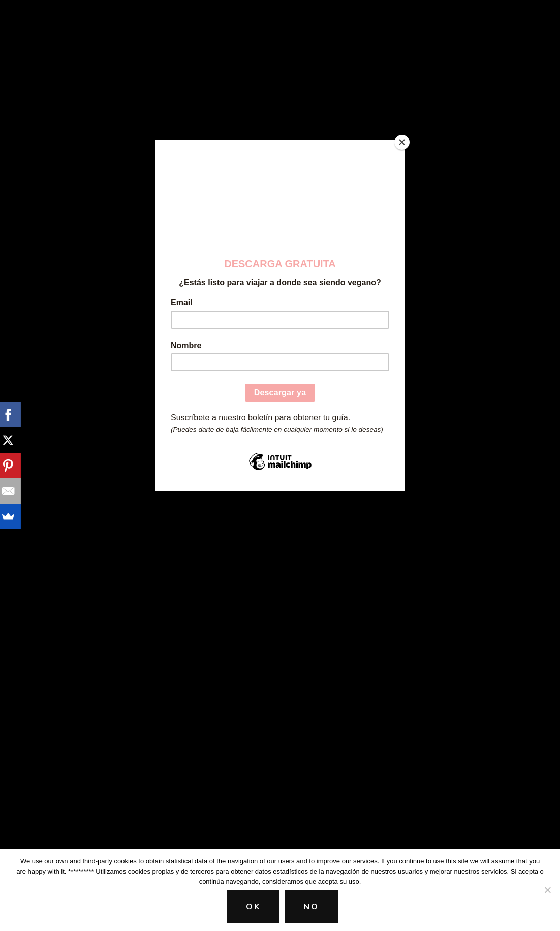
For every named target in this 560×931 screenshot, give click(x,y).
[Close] (402, 142)
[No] (547, 890)
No (311, 907)
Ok (253, 907)
